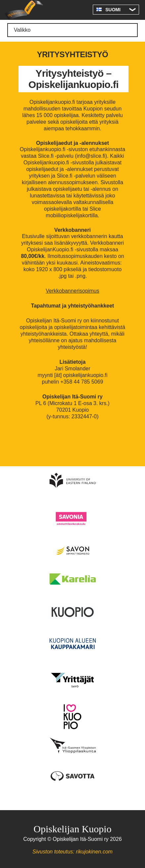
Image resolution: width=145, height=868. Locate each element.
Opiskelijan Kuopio (24, 10)
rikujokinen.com (94, 852)
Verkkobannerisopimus (73, 291)
